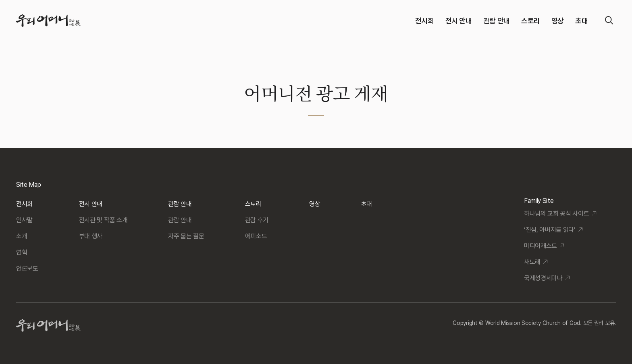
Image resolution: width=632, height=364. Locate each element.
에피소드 (256, 236)
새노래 (532, 262)
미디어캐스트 (541, 246)
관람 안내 (497, 21)
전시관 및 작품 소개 (103, 220)
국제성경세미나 (543, 278)
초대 (581, 21)
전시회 (425, 21)
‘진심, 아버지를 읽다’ (550, 230)
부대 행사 (91, 236)
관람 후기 (257, 220)
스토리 (531, 21)
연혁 (22, 252)
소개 (22, 236)
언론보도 (27, 268)
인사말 (24, 220)
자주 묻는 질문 (186, 236)
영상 (558, 21)
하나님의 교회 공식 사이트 (557, 214)
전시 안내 (459, 21)
